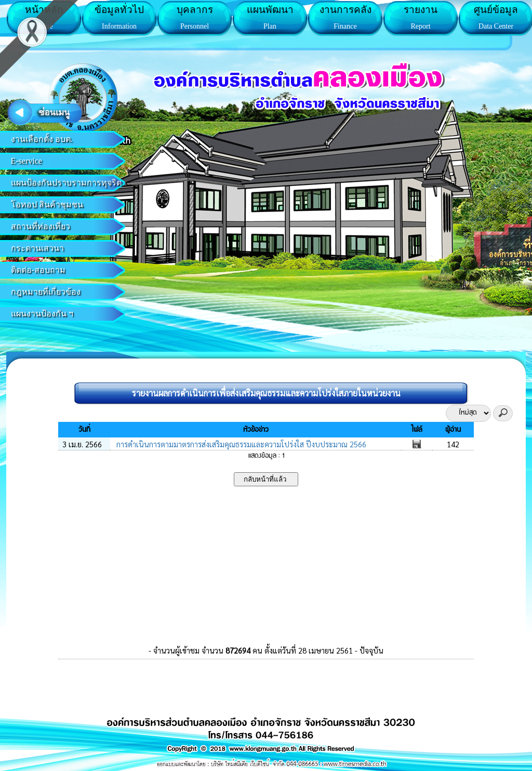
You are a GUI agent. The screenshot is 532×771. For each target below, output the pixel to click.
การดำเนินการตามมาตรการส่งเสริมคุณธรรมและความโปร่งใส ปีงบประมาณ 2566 (240, 444)
